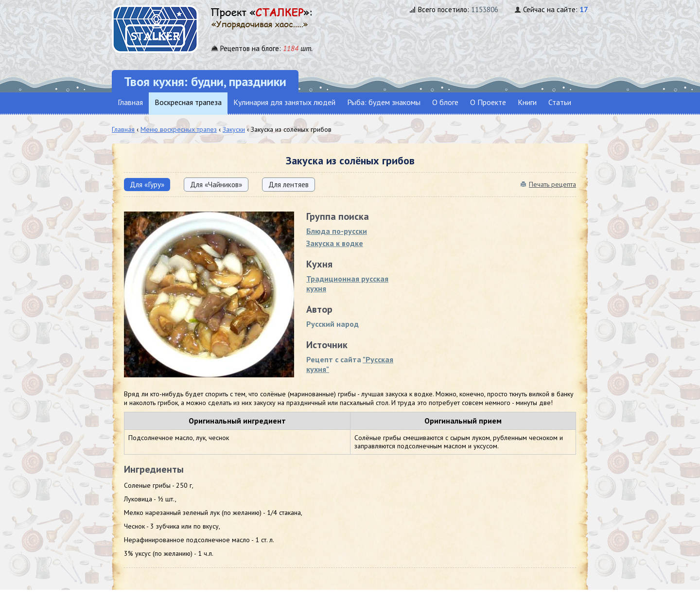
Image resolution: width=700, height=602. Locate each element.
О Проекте (488, 102)
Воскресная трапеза (188, 102)
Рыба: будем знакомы (384, 102)
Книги (527, 102)
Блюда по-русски (337, 231)
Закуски (234, 129)
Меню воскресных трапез (179, 129)
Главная (130, 102)
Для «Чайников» (216, 184)
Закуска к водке (335, 243)
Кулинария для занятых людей (284, 102)
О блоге (445, 102)
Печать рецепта (552, 184)
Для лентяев (289, 184)
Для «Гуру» (147, 184)
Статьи (560, 102)
